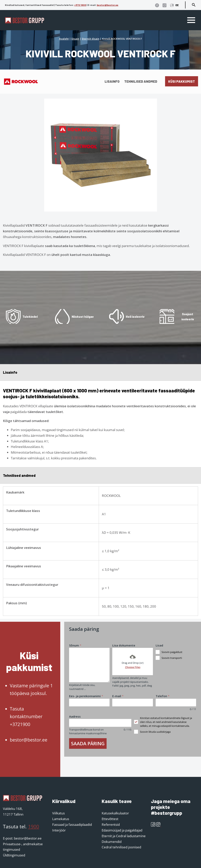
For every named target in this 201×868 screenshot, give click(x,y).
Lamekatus (61, 819)
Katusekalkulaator (115, 813)
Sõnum (75, 645)
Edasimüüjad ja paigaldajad (122, 830)
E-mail (118, 696)
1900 (34, 826)
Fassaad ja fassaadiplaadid (72, 825)
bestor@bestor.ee (108, 5)
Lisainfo (112, 81)
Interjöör (59, 830)
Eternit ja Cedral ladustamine (124, 836)
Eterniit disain (91, 39)
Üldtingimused (14, 855)
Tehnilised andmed (141, 81)
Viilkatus (58, 813)
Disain (75, 39)
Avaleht (64, 39)
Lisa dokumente (124, 645)
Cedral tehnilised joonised (121, 847)
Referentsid (111, 825)
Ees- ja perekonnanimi (86, 696)
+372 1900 (80, 5)
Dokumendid (112, 842)
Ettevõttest (110, 819)
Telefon (163, 696)
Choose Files (133, 667)
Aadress (75, 716)
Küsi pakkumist (182, 81)
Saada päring (88, 743)
